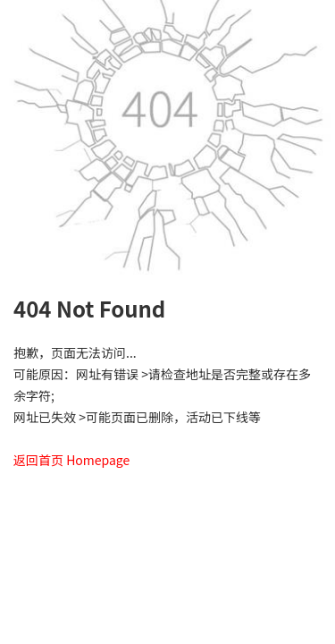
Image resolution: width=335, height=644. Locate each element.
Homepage (98, 460)
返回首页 (38, 460)
